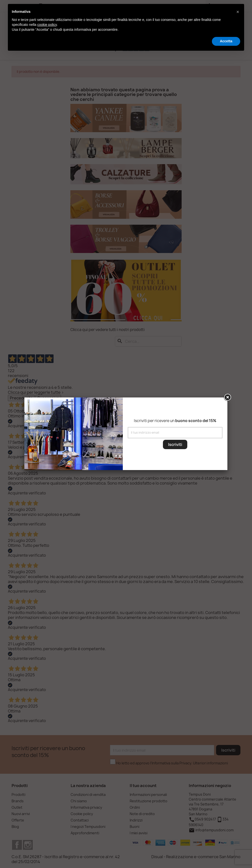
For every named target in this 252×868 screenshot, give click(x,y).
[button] (238, 12)
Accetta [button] (226, 41)
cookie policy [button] (47, 25)
